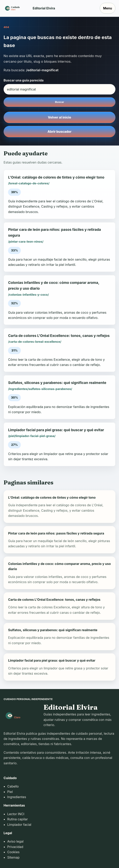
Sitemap (13, 857)
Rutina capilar (18, 819)
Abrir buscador (59, 132)
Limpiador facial (19, 825)
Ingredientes (17, 797)
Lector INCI (16, 814)
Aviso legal (15, 841)
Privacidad (15, 847)
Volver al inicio (59, 117)
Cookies (13, 852)
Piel (10, 792)
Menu (108, 8)
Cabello (13, 786)
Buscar (59, 102)
